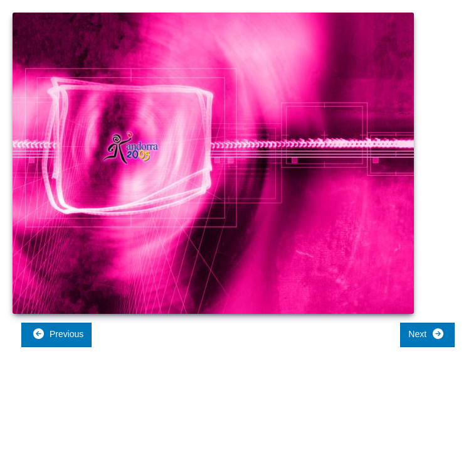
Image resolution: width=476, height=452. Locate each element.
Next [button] (426, 334)
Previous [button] (58, 334)
